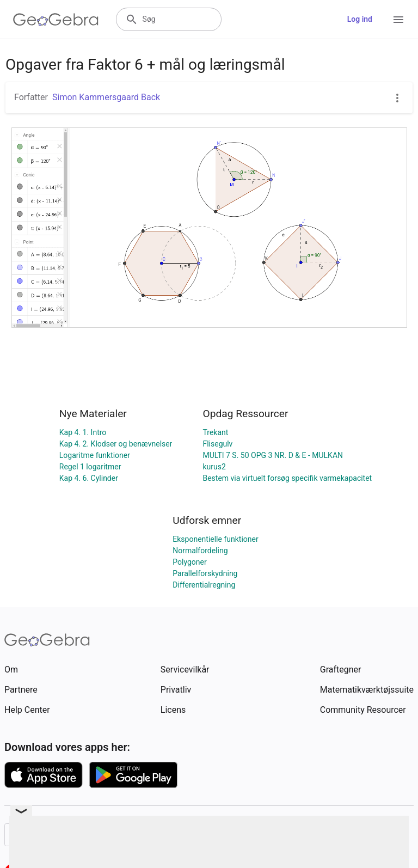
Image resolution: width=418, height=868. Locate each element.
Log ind (360, 19)
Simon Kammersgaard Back (106, 97)
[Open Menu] (398, 20)
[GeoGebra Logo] (56, 20)
